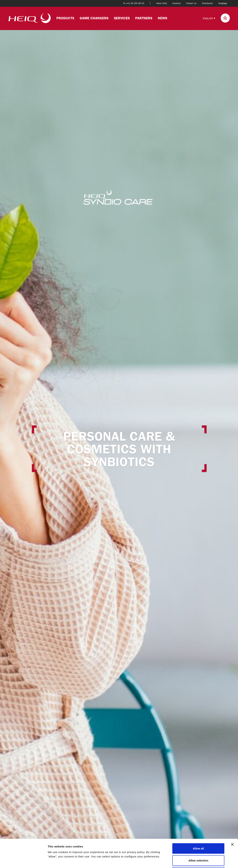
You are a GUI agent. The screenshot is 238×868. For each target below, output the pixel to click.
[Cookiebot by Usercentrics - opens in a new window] (24, 861)
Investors (176, 3)
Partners (144, 18)
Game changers (94, 18)
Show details (191, 861)
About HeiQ (162, 3)
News (162, 18)
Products (65, 18)
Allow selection (198, 832)
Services (122, 18)
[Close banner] (232, 816)
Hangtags (223, 3)
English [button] (209, 18)
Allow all (198, 820)
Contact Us (191, 3)
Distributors (207, 3)
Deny (198, 844)
